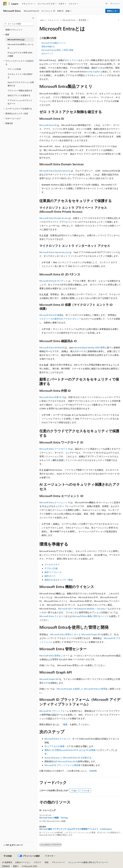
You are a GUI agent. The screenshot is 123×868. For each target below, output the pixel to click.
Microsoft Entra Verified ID (52, 347)
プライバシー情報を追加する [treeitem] (20, 90)
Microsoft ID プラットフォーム (54, 711)
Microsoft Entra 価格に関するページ (90, 616)
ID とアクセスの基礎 (54, 746)
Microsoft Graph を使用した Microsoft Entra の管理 (81, 689)
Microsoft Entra (69, 20)
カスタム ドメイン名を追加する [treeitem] (20, 76)
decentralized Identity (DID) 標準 (90, 347)
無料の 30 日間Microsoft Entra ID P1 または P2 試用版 (70, 750)
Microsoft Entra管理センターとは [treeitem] (21, 46)
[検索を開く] (106, 4)
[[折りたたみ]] (33, 18)
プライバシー (57, 862)
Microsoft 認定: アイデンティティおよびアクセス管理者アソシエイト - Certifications (76, 829)
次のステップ (47, 54)
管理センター (113, 11)
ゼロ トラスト (71, 60)
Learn (42, 20)
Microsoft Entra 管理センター (64, 634)
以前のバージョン (23, 862)
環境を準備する (48, 46)
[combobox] (19, 24)
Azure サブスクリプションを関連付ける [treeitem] (21, 84)
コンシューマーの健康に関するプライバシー (87, 862)
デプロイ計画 (51, 568)
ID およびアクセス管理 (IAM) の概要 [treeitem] (20, 54)
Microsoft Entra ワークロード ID (55, 449)
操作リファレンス (53, 572)
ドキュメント (53, 20)
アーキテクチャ (52, 565)
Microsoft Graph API (91, 634)
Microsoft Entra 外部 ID (50, 397)
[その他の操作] (118, 20)
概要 (65, 724)
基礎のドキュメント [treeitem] (14, 30)
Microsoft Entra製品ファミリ (54, 43)
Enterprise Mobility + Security (91, 609)
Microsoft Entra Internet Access (54, 252)
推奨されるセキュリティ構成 (59, 580)
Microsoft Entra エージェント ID (55, 502)
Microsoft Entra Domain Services (55, 171)
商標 (15, 866)
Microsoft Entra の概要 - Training (53, 818)
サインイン (115, 3)
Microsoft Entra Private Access (54, 218)
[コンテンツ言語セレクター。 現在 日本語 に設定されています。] (8, 856)
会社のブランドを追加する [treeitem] (19, 95)
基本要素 (82, 20)
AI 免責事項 (7, 862)
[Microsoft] (5, 4)
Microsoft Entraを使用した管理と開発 (57, 50)
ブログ (37, 862)
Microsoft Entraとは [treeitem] (16, 39)
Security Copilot (92, 71)
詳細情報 (93, 771)
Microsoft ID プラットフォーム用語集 (63, 765)
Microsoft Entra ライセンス (52, 616)
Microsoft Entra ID (48, 125)
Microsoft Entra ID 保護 (50, 315)
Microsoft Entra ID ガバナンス (54, 281)
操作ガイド (50, 576)
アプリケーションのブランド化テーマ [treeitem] (20, 102)
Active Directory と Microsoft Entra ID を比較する (68, 758)
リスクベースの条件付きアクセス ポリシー (60, 319)
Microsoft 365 (65, 609)
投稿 (47, 862)
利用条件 (6, 866)
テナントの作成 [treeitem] (14, 69)
